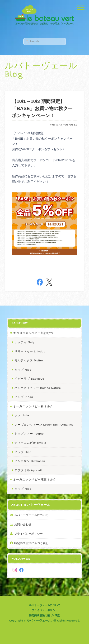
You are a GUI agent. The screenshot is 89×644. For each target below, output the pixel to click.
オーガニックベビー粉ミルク (33, 406)
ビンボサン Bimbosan (30, 461)
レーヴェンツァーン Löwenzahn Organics (44, 424)
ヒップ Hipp (23, 370)
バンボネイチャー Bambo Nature (38, 388)
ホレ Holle (22, 415)
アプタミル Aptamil (28, 470)
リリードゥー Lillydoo (30, 351)
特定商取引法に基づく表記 (31, 543)
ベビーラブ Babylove (29, 379)
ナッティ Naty (24, 342)
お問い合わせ (23, 524)
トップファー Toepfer (30, 433)
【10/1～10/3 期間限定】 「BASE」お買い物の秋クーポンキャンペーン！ (42, 108)
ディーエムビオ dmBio (30, 443)
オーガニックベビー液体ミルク (35, 479)
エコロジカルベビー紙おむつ (33, 333)
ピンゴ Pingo (24, 397)
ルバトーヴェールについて (31, 515)
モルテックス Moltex (29, 360)
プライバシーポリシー (28, 534)
